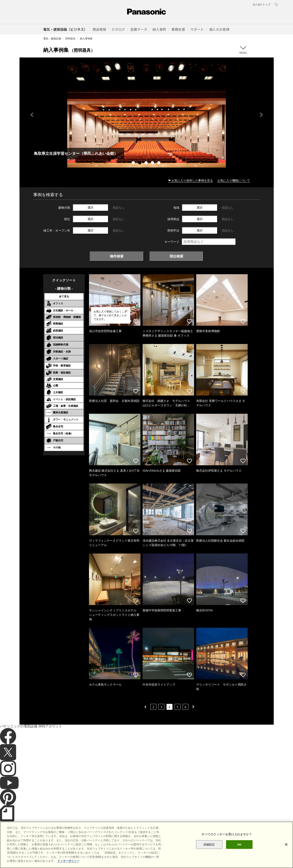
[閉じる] (286, 844)
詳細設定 (209, 844)
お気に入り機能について (234, 180)
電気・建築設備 (52, 38)
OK (239, 844)
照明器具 (70, 38)
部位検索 (176, 256)
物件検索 (117, 256)
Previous (32, 115)
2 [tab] (140, 163)
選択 (90, 208)
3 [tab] (147, 163)
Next (261, 115)
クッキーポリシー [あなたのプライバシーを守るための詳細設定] (68, 861)
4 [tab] (153, 163)
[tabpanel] (147, 115)
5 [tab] (159, 163)
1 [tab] (134, 163)
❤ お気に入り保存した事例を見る (191, 180)
